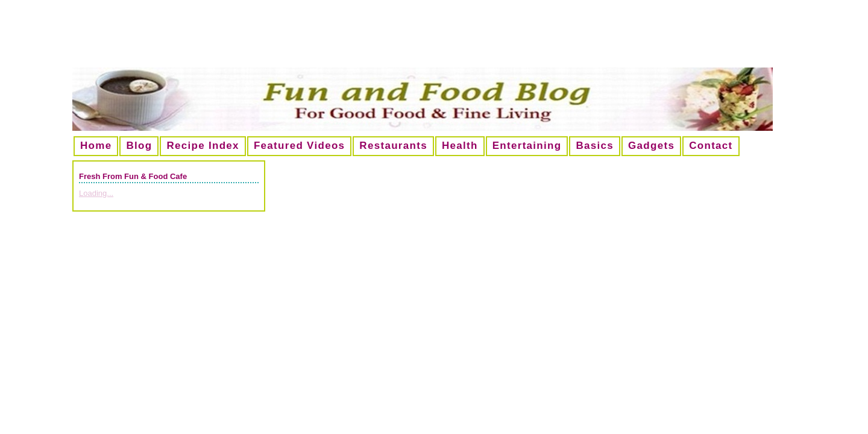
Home (96, 146)
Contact (711, 146)
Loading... (96, 193)
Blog (139, 146)
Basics (595, 146)
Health (460, 146)
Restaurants (393, 146)
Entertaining (527, 146)
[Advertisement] (434, 39)
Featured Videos (299, 146)
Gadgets (651, 146)
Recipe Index (203, 146)
